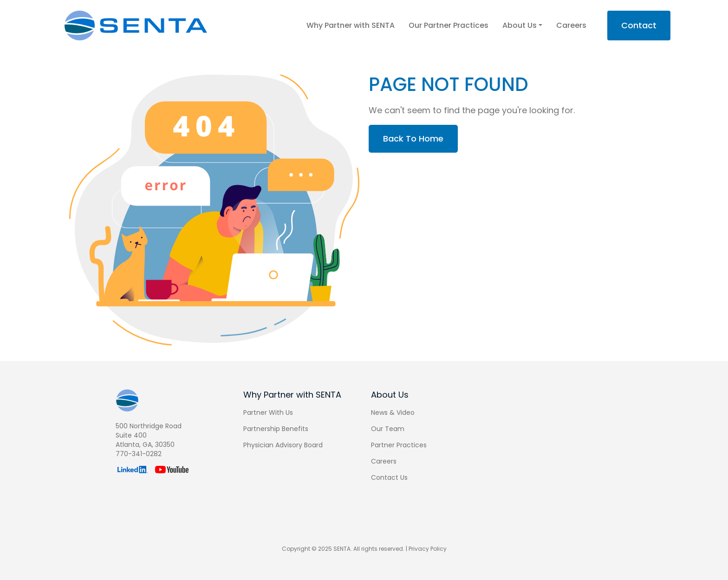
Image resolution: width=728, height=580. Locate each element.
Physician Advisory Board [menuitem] (283, 445)
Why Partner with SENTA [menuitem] (292, 395)
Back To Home (420, 139)
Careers (571, 25)
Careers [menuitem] (384, 461)
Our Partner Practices (448, 25)
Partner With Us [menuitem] (268, 412)
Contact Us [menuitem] (389, 477)
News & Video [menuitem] (393, 412)
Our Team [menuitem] (388, 429)
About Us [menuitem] (390, 395)
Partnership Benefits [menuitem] (276, 429)
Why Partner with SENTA (351, 25)
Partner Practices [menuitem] (399, 445)
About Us (522, 25)
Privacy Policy (428, 549)
